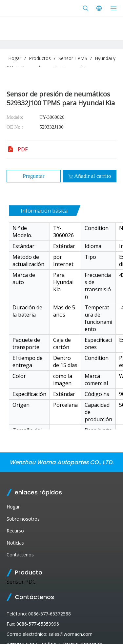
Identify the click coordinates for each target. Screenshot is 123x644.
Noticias (15, 543)
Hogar (13, 507)
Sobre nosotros (23, 519)
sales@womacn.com (71, 634)
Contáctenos (20, 555)
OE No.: (15, 127)
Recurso (15, 531)
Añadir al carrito (89, 176)
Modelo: (15, 117)
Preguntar (33, 176)
